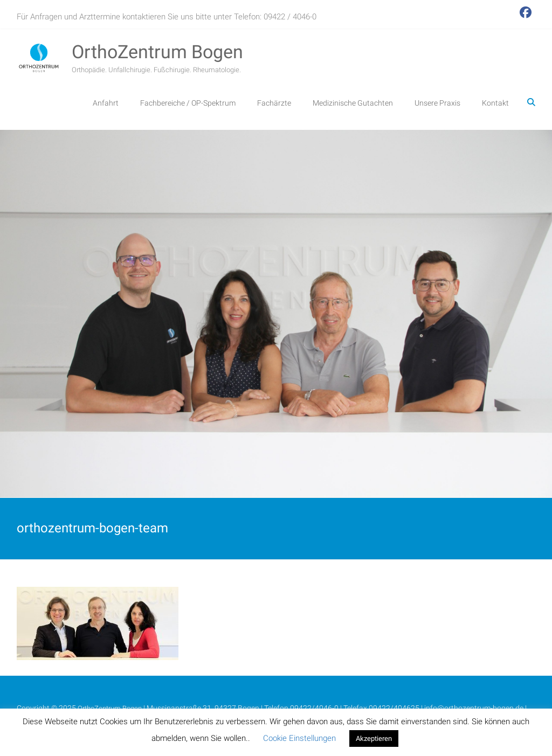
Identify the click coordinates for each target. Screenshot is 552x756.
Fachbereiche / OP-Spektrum (188, 103)
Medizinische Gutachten (353, 103)
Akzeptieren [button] (374, 738)
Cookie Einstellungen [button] (299, 738)
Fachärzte (274, 103)
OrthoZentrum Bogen (157, 52)
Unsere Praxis (437, 103)
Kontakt (495, 103)
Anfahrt (106, 103)
